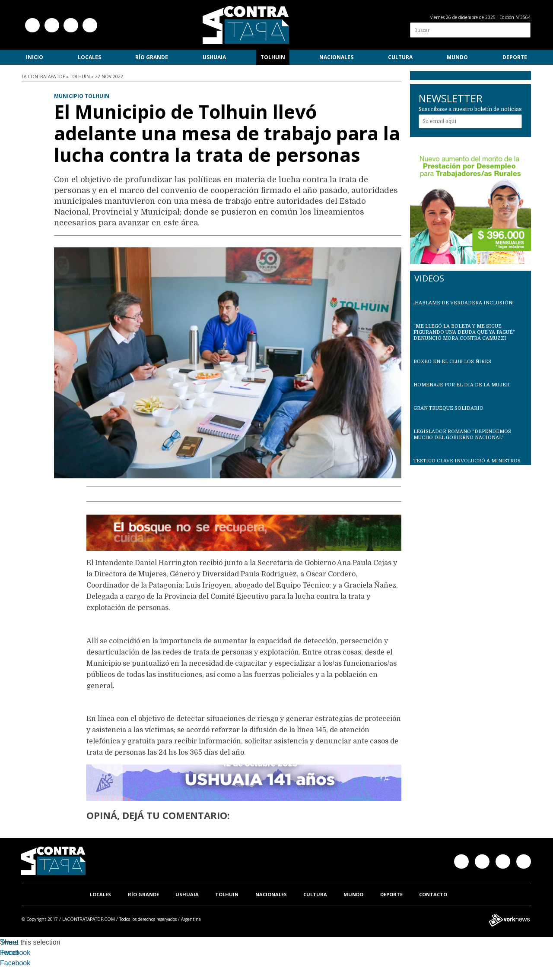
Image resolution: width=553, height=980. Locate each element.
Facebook (15, 953)
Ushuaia (214, 57)
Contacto (433, 894)
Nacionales (336, 57)
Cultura (400, 57)
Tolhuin (273, 57)
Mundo (457, 57)
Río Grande (152, 57)
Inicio (35, 57)
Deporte (515, 57)
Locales (89, 57)
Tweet (9, 942)
